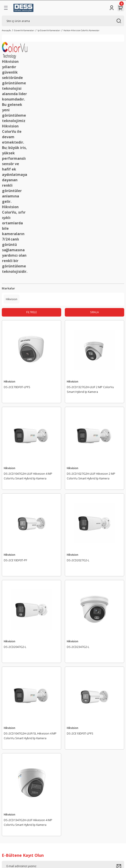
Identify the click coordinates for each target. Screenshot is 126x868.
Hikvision (10, 381)
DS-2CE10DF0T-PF (15, 560)
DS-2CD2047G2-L (15, 647)
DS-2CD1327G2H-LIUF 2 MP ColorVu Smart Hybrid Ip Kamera (90, 389)
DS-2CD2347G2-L (78, 647)
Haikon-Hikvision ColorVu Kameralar (81, 30)
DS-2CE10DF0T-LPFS (80, 733)
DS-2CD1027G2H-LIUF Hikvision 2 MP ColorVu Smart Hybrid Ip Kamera (91, 476)
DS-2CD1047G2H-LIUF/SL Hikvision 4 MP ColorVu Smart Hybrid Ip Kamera (30, 736)
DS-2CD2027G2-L (78, 560)
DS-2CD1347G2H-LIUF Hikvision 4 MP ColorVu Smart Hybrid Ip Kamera (28, 822)
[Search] (63, 21)
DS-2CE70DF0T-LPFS (17, 387)
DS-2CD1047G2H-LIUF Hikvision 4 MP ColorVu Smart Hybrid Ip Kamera (28, 476)
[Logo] (23, 8)
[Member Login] (112, 8)
